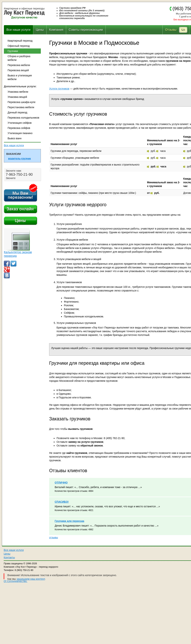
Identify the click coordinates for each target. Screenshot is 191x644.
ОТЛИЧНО (61, 483)
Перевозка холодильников (23, 118)
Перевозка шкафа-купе (22, 102)
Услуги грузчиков (59, 89)
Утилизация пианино (20, 133)
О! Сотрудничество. (16, 581)
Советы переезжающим (86, 30)
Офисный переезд (19, 46)
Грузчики (13, 51)
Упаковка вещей (17, 97)
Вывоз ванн (15, 138)
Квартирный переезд (20, 41)
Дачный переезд (17, 112)
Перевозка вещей (18, 70)
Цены (40, 30)
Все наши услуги (18, 30)
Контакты (9, 557)
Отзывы (171, 30)
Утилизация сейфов (20, 123)
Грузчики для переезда (69, 521)
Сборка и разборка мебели (19, 58)
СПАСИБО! (62, 502)
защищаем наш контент (31, 579)
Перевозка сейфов (19, 128)
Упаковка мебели (18, 92)
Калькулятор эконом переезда (18, 254)
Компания (56, 30)
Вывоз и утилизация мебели (20, 77)
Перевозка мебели (19, 65)
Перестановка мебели (21, 107)
